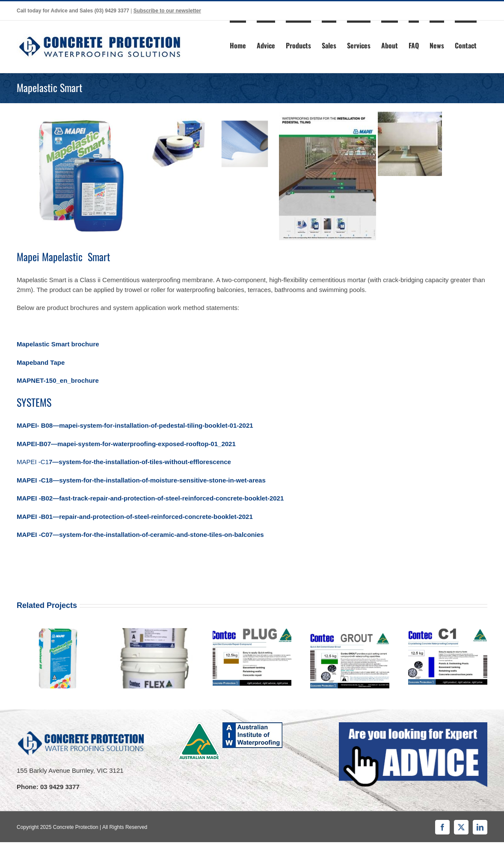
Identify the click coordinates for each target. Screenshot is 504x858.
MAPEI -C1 (124, 462)
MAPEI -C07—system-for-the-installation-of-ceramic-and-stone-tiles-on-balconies (140, 535)
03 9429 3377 (60, 787)
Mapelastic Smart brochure (58, 344)
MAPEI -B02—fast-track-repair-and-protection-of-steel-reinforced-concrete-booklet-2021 (151, 498)
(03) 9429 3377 (112, 11)
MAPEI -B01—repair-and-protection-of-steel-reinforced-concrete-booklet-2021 (136, 517)
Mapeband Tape (41, 362)
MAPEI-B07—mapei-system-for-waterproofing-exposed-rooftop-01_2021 (126, 444)
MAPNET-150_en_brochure (58, 380)
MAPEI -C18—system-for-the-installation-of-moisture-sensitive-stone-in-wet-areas (141, 480)
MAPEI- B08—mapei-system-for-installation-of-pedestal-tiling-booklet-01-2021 (135, 425)
